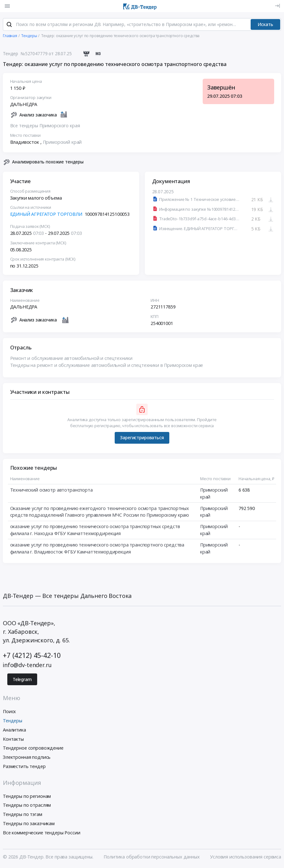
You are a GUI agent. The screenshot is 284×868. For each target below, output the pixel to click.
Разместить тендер (24, 767)
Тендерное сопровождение (33, 749)
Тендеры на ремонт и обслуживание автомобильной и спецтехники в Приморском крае (107, 365)
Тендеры (13, 721)
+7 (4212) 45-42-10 (32, 656)
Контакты (13, 739)
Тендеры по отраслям (27, 806)
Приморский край (62, 142)
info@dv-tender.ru (27, 665)
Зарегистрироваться (142, 438)
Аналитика (14, 730)
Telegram (22, 680)
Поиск (9, 712)
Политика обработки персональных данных (152, 857)
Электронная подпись (27, 757)
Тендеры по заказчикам (29, 824)
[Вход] (277, 6)
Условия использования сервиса (246, 857)
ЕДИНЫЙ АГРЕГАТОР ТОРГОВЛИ (46, 214)
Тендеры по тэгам (23, 815)
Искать (265, 25)
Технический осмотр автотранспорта (51, 490)
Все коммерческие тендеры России (42, 833)
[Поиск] (9, 25)
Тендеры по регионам (27, 796)
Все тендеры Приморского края (45, 126)
